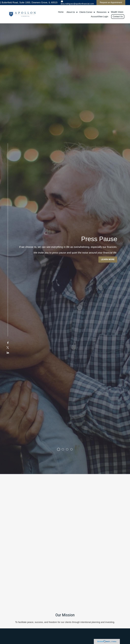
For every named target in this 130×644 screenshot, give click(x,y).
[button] (61, 12)
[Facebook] (8, 327)
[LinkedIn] (8, 336)
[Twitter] (8, 331)
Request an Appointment (111, 2)
